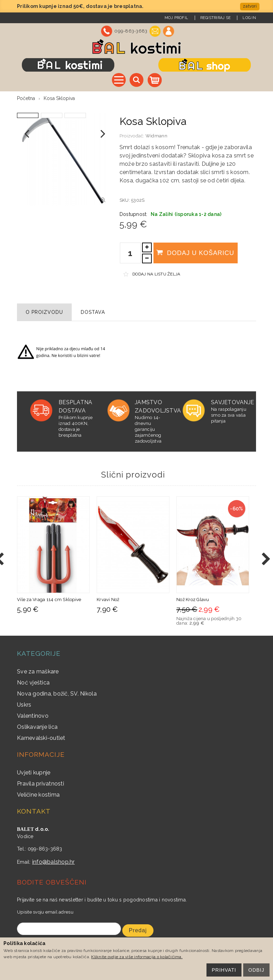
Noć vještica (33, 683)
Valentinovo (33, 716)
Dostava (93, 312)
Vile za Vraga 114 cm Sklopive (49, 600)
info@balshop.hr (54, 862)
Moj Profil (177, 18)
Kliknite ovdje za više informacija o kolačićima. (137, 957)
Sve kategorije (119, 80)
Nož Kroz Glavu (193, 600)
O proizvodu (44, 312)
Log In (249, 18)
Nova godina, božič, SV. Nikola (57, 694)
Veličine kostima (38, 795)
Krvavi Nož (108, 600)
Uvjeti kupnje (34, 773)
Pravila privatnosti (41, 784)
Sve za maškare (38, 672)
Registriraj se (216, 18)
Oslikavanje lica (37, 727)
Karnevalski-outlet (41, 738)
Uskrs (24, 705)
